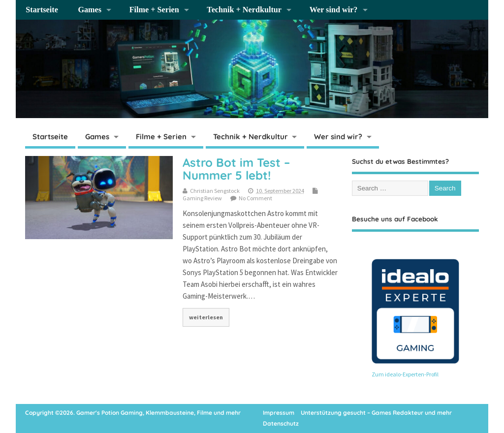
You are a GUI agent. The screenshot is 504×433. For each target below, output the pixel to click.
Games (90, 10)
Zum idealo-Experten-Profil (405, 374)
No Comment (255, 198)
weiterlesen (206, 317)
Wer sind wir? (334, 10)
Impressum (279, 413)
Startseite (42, 10)
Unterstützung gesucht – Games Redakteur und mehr (376, 413)
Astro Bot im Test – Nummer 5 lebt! (236, 169)
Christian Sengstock (215, 191)
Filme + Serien (154, 10)
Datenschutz (281, 423)
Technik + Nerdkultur (244, 10)
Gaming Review (202, 198)
